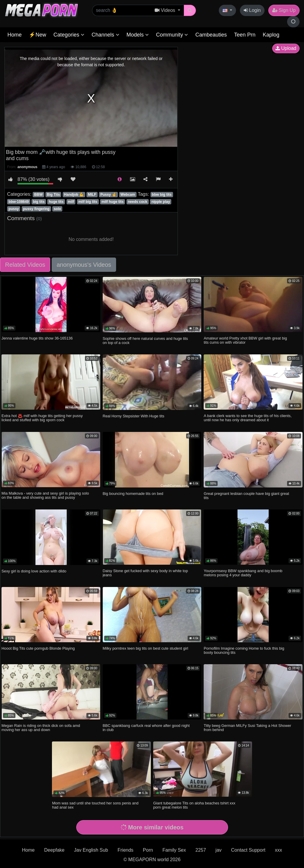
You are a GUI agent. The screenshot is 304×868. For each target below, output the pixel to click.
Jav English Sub (91, 850)
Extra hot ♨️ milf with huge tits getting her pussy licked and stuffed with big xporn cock (42, 418)
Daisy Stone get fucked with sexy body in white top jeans (145, 573)
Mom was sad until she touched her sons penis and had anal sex (95, 805)
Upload (286, 48)
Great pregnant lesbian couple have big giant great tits (246, 496)
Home (15, 35)
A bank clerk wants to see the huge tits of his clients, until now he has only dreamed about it (248, 418)
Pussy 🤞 (108, 195)
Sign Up (284, 10)
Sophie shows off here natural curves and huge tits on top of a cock (145, 341)
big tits (39, 202)
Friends (125, 850)
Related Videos (25, 265)
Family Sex (174, 850)
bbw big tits (162, 195)
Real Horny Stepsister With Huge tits (134, 416)
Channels (105, 35)
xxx (278, 850)
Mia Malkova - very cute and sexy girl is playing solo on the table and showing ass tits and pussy (45, 495)
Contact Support (248, 850)
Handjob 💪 (74, 195)
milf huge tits (113, 202)
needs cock (137, 202)
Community (172, 35)
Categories (69, 35)
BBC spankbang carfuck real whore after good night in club (146, 728)
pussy (14, 209)
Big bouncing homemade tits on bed (133, 494)
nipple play (161, 202)
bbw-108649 (19, 202)
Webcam (128, 195)
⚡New (37, 35)
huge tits (56, 202)
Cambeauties (211, 35)
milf (71, 202)
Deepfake (54, 850)
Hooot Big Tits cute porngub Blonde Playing (38, 648)
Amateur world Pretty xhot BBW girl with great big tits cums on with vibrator (245, 340)
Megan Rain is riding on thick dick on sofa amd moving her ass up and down (41, 728)
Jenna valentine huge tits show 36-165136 (37, 338)
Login (252, 10)
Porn (148, 850)
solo (57, 209)
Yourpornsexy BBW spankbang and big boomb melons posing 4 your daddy (243, 573)
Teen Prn (245, 35)
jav (218, 850)
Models (138, 35)
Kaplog (271, 35)
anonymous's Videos (84, 265)
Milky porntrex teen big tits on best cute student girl (145, 648)
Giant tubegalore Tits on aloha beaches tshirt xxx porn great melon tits (194, 805)
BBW (38, 195)
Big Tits (53, 195)
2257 (201, 850)
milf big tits (88, 202)
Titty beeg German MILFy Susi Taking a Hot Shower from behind (247, 728)
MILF (92, 195)
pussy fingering (36, 209)
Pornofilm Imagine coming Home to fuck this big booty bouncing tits (244, 650)
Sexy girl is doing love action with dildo (34, 571)
